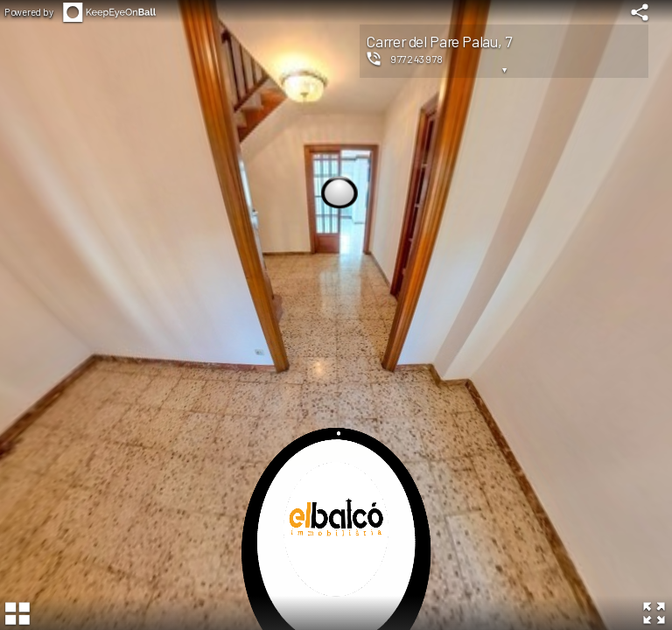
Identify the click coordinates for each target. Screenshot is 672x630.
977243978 (417, 59)
